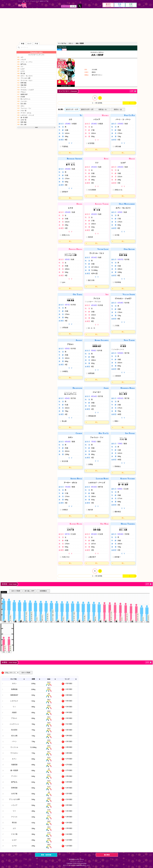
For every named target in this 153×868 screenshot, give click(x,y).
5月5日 (67, 349)
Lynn (64, 282)
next (36, 127)
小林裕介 (65, 510)
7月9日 (120, 444)
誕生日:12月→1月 (87, 109)
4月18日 (120, 303)
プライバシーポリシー (76, 861)
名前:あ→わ (103, 109)
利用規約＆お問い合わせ (76, 859)
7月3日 (94, 442)
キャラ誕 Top (62, 43)
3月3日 (120, 212)
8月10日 (94, 487)
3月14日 (94, 257)
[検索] (19, 47)
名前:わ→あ (118, 109)
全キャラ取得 (16, 591)
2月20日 (120, 124)
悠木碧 (91, 237)
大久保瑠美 (92, 190)
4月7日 (67, 305)
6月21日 (120, 398)
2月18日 (94, 124)
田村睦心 (118, 466)
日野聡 (91, 464)
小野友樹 (65, 328)
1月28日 (68, 124)
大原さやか (66, 557)
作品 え (71, 43)
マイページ (66, 6)
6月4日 (67, 398)
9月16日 (94, 534)
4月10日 (94, 305)
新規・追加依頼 (46, 855)
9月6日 (120, 489)
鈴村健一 (118, 557)
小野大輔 (118, 146)
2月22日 (94, 167)
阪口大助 (91, 280)
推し (70, 153)
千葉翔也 (65, 146)
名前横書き (43, 591)
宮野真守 (65, 192)
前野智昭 (91, 373)
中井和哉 (118, 282)
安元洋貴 (65, 461)
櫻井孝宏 (118, 512)
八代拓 (117, 326)
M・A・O (92, 328)
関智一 (117, 421)
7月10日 (68, 487)
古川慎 (117, 235)
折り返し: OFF (30, 591)
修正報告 (107, 855)
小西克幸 (118, 376)
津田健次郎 (92, 416)
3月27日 (120, 259)
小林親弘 (65, 371)
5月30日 (120, 353)
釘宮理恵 (91, 143)
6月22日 (68, 442)
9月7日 (67, 534)
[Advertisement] (76, 25)
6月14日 (94, 396)
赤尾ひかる (119, 190)
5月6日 (94, 350)
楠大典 (91, 510)
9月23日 (120, 534)
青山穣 (64, 421)
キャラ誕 (22, 5)
